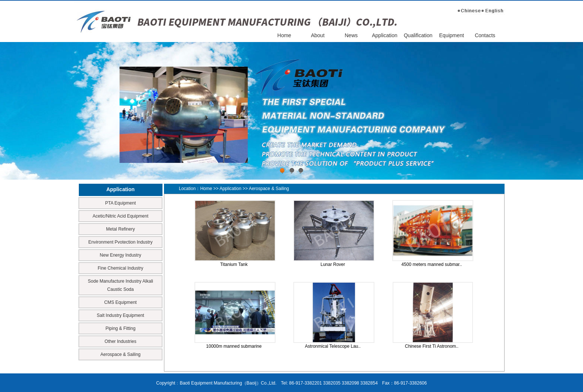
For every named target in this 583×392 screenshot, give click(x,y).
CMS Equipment (120, 302)
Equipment (452, 35)
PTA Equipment (121, 203)
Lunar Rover (333, 264)
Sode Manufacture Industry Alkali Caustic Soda (120, 285)
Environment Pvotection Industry (121, 242)
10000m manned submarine (234, 346)
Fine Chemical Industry (121, 268)
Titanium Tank (234, 264)
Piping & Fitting (121, 328)
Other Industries (120, 341)
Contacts (485, 35)
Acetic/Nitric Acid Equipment (120, 216)
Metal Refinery (120, 229)
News (351, 35)
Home (284, 35)
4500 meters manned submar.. (432, 264)
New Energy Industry (120, 255)
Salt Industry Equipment (120, 315)
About (318, 35)
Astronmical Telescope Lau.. (333, 346)
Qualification (418, 35)
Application (385, 35)
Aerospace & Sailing (120, 354)
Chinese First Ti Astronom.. (432, 346)
